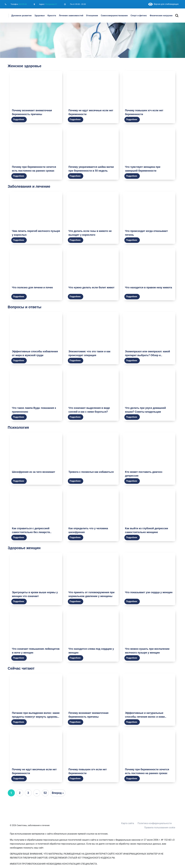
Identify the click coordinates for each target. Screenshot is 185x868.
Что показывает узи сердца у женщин (149, 592)
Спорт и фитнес (139, 16)
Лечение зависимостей (71, 16)
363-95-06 (23, 4)
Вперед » (58, 793)
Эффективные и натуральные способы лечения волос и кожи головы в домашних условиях (145, 717)
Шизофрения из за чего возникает (34, 472)
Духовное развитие (21, 16)
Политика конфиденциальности (155, 823)
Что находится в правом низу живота (149, 287)
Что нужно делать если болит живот (92, 287)
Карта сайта (128, 823)
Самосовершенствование (114, 16)
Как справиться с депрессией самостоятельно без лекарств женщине (31, 532)
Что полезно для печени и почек (32, 287)
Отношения (92, 16)
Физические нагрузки (161, 16)
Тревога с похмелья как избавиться (91, 472)
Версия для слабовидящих (163, 4)
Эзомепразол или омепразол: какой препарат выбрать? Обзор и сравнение (148, 355)
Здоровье (40, 16)
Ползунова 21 (51, 4)
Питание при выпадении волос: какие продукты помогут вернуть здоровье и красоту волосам (36, 717)
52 (45, 793)
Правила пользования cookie (160, 828)
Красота (52, 16)
